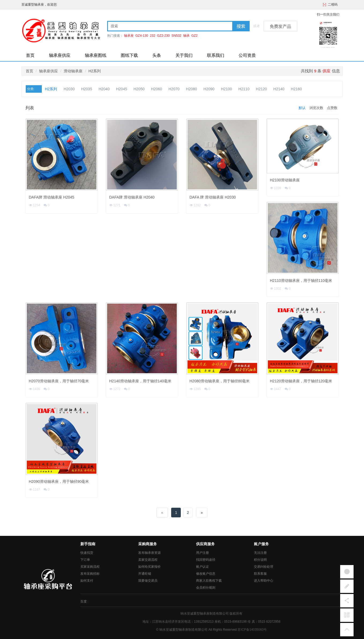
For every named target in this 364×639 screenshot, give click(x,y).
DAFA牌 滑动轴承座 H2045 (52, 197)
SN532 (176, 36)
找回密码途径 (206, 560)
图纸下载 (129, 55)
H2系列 (95, 71)
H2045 (121, 89)
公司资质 (247, 55)
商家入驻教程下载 (209, 581)
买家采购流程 (90, 567)
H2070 (174, 89)
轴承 (186, 36)
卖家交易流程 (148, 560)
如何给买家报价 (149, 567)
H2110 (244, 89)
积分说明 (260, 560)
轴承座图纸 (96, 55)
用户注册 (202, 553)
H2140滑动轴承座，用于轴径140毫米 (140, 381)
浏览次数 (316, 108)
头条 (157, 55)
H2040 (104, 89)
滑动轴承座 (73, 71)
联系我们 (216, 55)
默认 (302, 108)
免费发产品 (280, 26)
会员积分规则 (206, 588)
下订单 (85, 560)
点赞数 (332, 108)
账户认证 (202, 567)
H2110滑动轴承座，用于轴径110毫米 (301, 281)
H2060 (157, 89)
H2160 (296, 89)
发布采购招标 (90, 574)
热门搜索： (115, 36)
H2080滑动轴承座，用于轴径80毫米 (220, 381)
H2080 (191, 89)
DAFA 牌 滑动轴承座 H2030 (213, 197)
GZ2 (194, 36)
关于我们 (184, 55)
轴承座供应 (60, 55)
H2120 (261, 89)
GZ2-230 (163, 36)
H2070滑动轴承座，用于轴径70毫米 (59, 381)
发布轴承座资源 (149, 553)
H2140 (279, 89)
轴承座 (129, 36)
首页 (30, 55)
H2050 (139, 89)
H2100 (226, 89)
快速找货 (87, 553)
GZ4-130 (142, 36)
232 (153, 36)
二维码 (333, 5)
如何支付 (87, 581)
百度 (84, 601)
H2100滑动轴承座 (285, 180)
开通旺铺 (145, 574)
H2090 (209, 89)
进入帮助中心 (264, 581)
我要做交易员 (148, 581)
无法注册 (260, 553)
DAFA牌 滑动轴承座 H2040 (132, 197)
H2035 (87, 89)
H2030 (69, 89)
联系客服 (260, 574)
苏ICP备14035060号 (252, 630)
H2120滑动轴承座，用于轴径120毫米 (301, 381)
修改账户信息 (206, 574)
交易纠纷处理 (264, 567)
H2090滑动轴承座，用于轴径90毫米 (59, 481)
